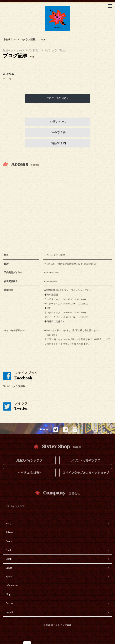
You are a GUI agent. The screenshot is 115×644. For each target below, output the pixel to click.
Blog (8, 594)
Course (9, 541)
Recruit (9, 612)
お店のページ (59, 122)
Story (8, 524)
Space (9, 577)
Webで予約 (58, 132)
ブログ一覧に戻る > (57, 98)
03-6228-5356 (51, 287)
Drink (9, 559)
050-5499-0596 (51, 278)
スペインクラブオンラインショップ (86, 478)
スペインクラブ (16, 512)
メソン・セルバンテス (86, 466)
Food (8, 550)
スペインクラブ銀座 (14, 386)
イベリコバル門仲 (29, 478)
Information (12, 585)
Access (9, 603)
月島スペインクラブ (29, 466)
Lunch (9, 568)
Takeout (10, 532)
